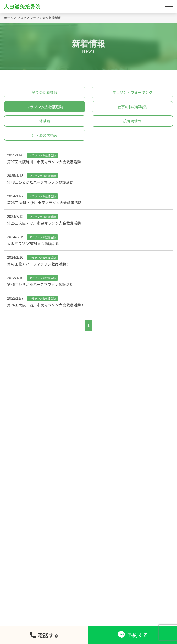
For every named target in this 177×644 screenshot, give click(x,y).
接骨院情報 (132, 121)
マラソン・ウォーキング (132, 92)
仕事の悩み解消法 (132, 107)
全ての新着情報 (45, 92)
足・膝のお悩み (45, 135)
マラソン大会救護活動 (45, 107)
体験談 (45, 121)
